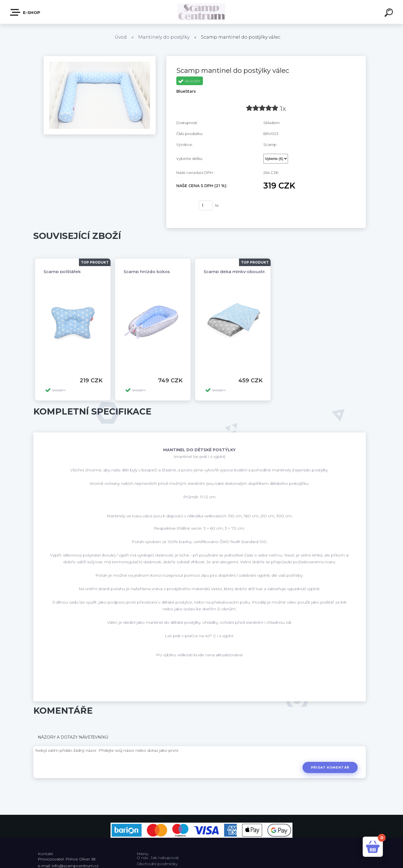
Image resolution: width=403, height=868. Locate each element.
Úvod (121, 37)
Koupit (184, 206)
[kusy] (206, 205)
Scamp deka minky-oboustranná (239, 272)
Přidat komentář (330, 767)
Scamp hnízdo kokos (147, 272)
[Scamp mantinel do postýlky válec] (100, 58)
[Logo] (202, 12)
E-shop (25, 12)
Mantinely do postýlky (164, 37)
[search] (390, 13)
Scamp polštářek (62, 272)
